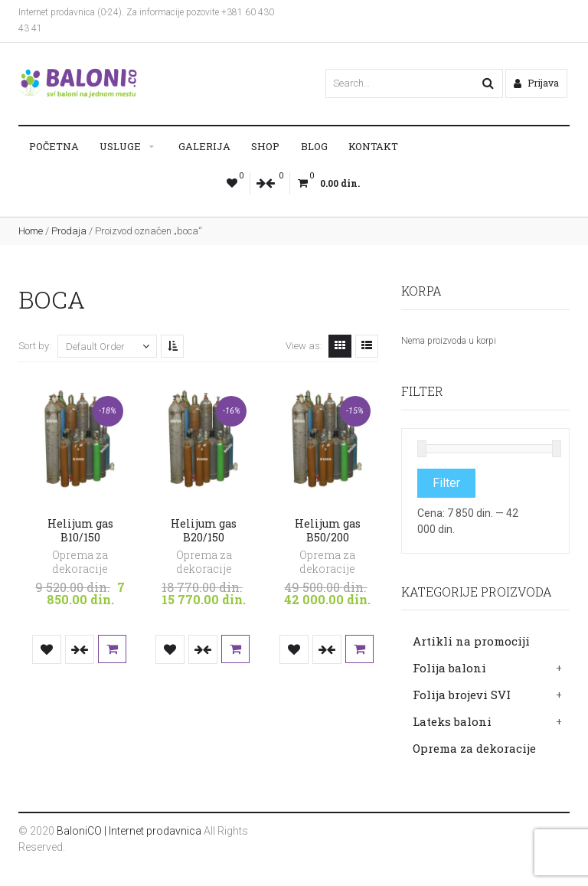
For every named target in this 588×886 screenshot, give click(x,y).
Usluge (120, 146)
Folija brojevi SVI (462, 695)
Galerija (204, 146)
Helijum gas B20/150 (204, 530)
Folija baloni (449, 668)
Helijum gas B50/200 (328, 530)
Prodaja (69, 231)
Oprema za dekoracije (474, 748)
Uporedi (80, 649)
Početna (54, 146)
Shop (265, 146)
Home (31, 231)
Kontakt (373, 146)
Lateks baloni (452, 721)
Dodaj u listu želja (47, 649)
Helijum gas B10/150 (80, 530)
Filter (446, 483)
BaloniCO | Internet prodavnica (129, 831)
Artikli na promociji (471, 641)
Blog (314, 146)
